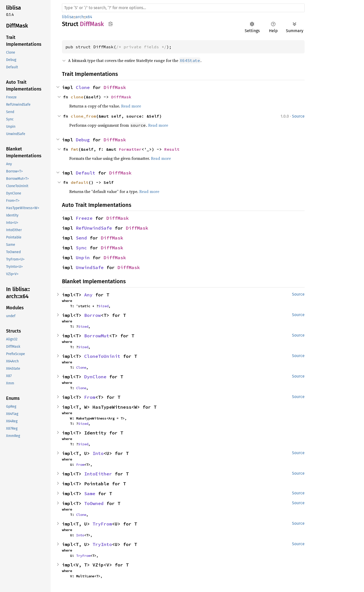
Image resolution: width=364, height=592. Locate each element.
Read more (131, 106)
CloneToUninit (102, 356)
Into (98, 453)
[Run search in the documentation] (183, 8)
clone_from (83, 116)
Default (86, 173)
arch (80, 17)
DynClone (95, 377)
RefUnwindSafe (94, 228)
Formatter (130, 149)
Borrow (93, 315)
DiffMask (115, 87)
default (80, 182)
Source (298, 116)
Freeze (84, 218)
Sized (103, 306)
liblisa (68, 17)
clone (77, 97)
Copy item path (111, 24)
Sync (81, 248)
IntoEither (98, 474)
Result (172, 149)
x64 (89, 17)
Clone (83, 87)
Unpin (83, 258)
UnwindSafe (90, 267)
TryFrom (102, 524)
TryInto (102, 544)
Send (81, 238)
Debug (83, 140)
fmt (75, 149)
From (90, 397)
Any (88, 295)
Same (90, 494)
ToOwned (94, 503)
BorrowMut (97, 336)
